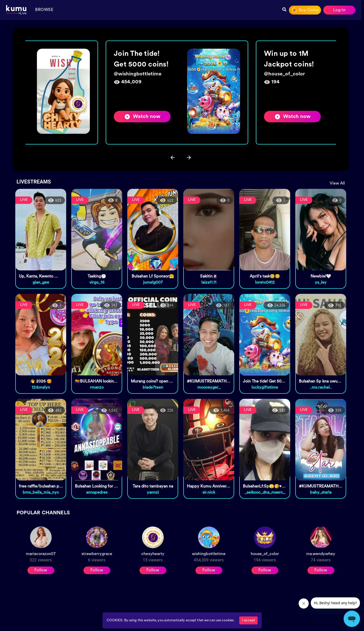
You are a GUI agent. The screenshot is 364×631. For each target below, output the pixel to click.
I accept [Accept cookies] (248, 620)
